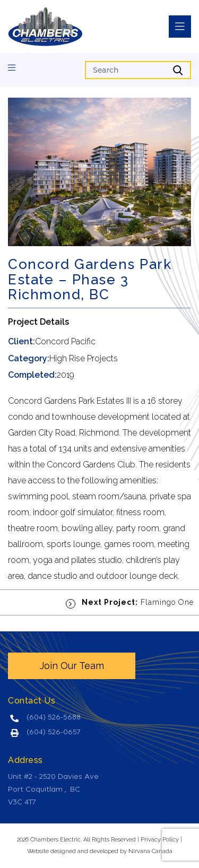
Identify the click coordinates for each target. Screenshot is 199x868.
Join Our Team (72, 666)
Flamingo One (130, 602)
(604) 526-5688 (54, 718)
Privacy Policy (160, 840)
